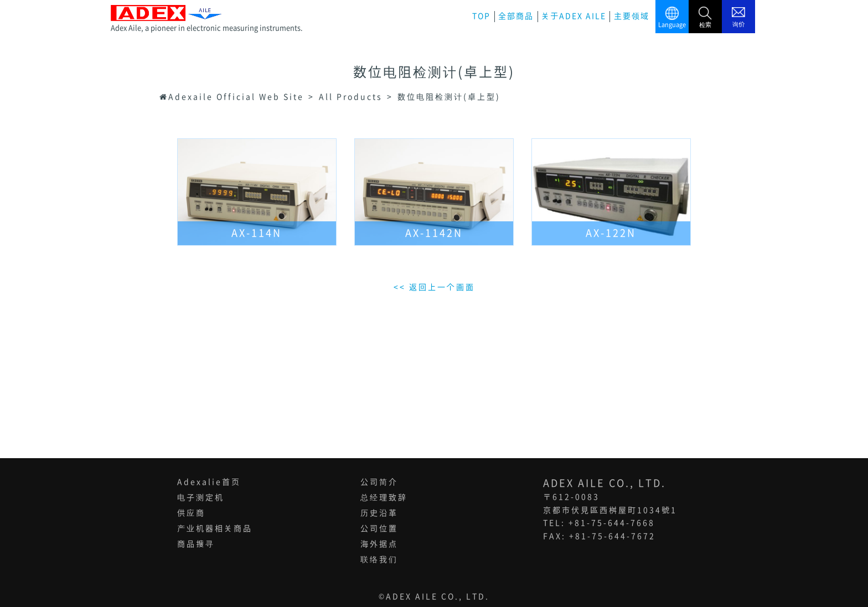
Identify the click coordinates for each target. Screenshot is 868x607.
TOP (481, 16)
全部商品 (516, 16)
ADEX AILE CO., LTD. (438, 596)
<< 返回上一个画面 (434, 287)
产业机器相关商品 (215, 528)
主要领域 (632, 16)
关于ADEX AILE (574, 16)
